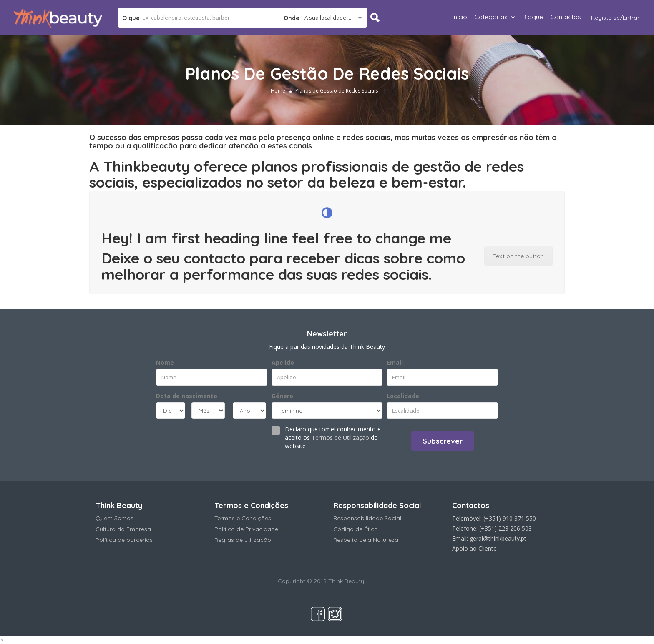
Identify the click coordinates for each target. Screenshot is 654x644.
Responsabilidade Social (367, 518)
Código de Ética (356, 529)
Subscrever (443, 441)
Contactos (566, 17)
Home (278, 91)
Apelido (283, 362)
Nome (165, 362)
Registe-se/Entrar (615, 18)
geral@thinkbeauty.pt (498, 538)
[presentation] (207, 440)
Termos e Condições (243, 518)
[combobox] (322, 18)
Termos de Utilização (340, 437)
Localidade (403, 396)
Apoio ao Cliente (474, 548)
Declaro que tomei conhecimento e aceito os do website (333, 437)
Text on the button (518, 256)
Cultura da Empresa (123, 529)
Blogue (533, 17)
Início (460, 17)
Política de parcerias (124, 540)
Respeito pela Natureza (366, 540)
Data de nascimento (187, 396)
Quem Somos (114, 518)
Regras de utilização (243, 540)
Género (282, 396)
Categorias (491, 17)
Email (395, 362)
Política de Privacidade (246, 529)
